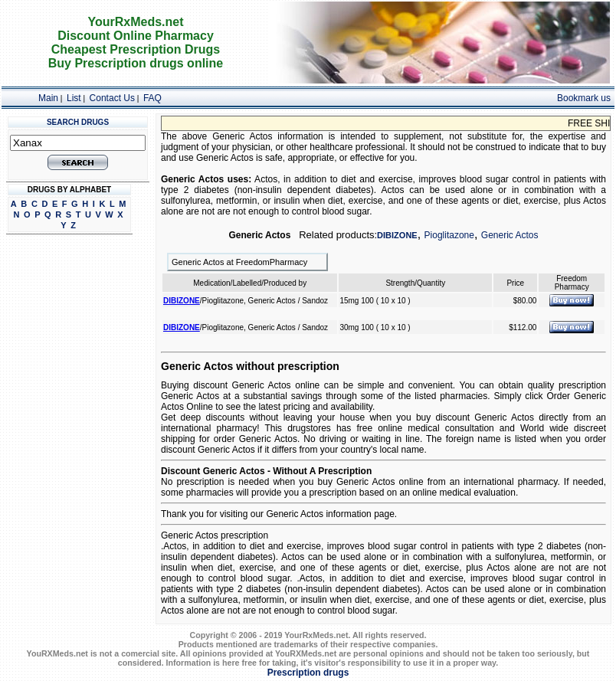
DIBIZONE (397, 235)
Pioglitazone (449, 235)
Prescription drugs (308, 673)
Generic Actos (510, 235)
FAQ (152, 98)
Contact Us (112, 98)
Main (48, 98)
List (74, 98)
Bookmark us (584, 98)
